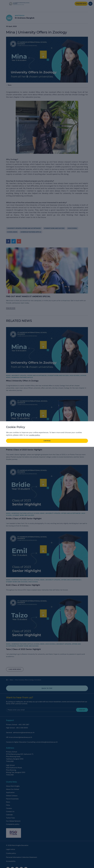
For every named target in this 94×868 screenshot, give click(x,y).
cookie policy (34, 435)
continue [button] (47, 441)
